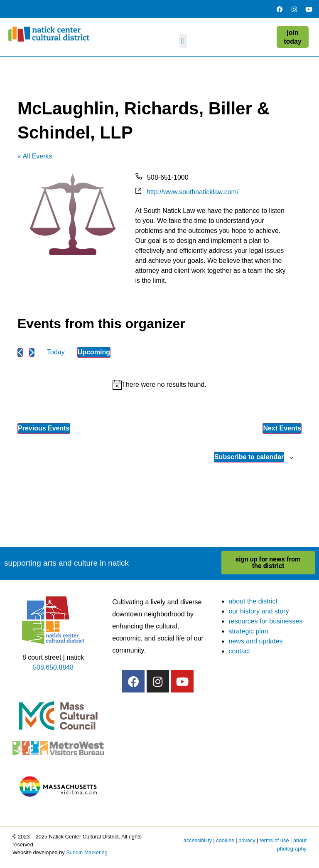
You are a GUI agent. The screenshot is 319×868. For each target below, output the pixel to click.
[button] (183, 41)
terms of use (274, 840)
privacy (247, 840)
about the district (253, 601)
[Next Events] (32, 352)
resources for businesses (265, 621)
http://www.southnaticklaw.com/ (193, 192)
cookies (225, 840)
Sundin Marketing (87, 852)
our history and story (259, 611)
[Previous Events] (20, 352)
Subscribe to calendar (249, 457)
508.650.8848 (53, 667)
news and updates (255, 641)
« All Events (35, 156)
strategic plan (248, 631)
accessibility (198, 840)
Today (56, 352)
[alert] (159, 385)
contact (239, 651)
